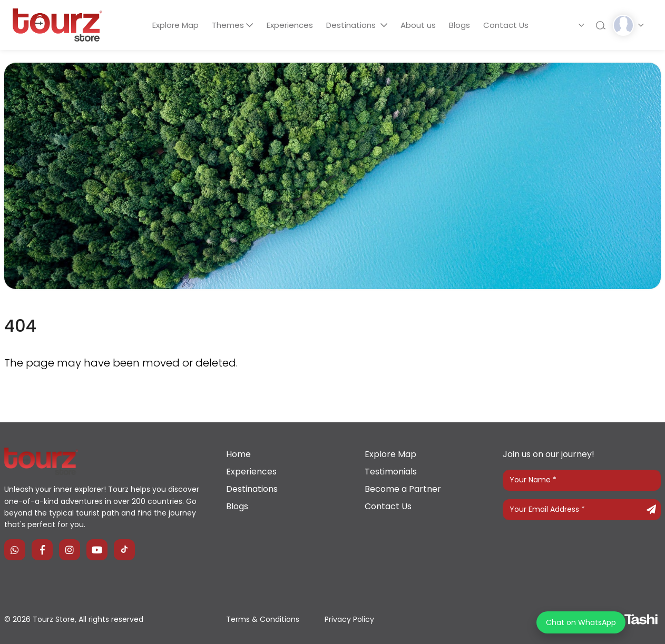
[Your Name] (582, 480)
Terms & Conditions (263, 619)
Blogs (461, 25)
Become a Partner (403, 489)
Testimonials (391, 472)
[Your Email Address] (582, 510)
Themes (227, 25)
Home (238, 454)
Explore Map (174, 25)
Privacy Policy (349, 619)
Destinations (352, 25)
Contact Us (507, 25)
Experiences (289, 25)
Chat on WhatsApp (581, 622)
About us (419, 25)
